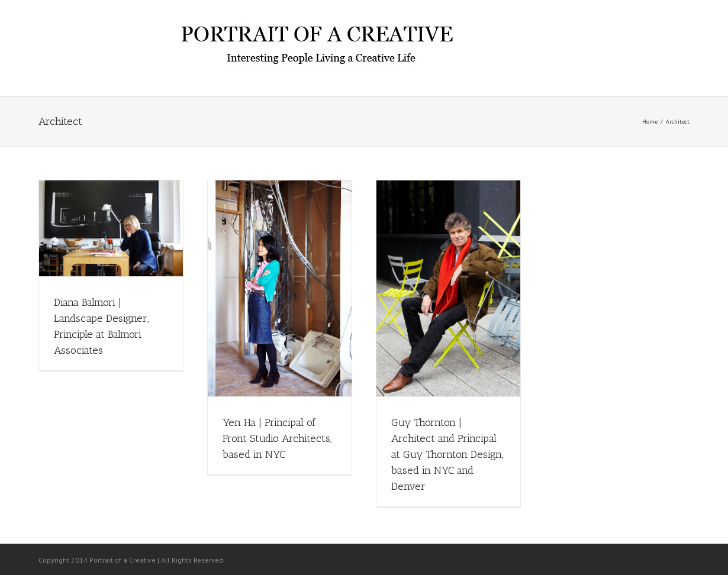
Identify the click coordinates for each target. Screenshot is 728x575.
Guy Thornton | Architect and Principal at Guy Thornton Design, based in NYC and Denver (447, 454)
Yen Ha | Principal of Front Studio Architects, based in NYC (277, 438)
